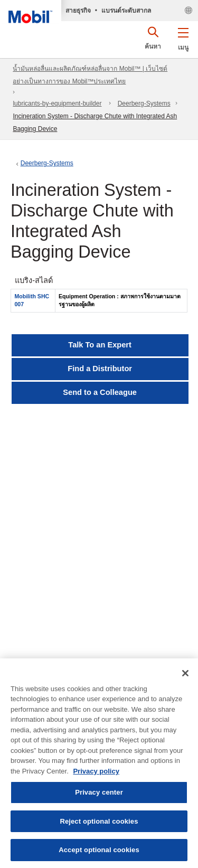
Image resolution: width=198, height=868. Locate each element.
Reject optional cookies (99, 821)
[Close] (185, 673)
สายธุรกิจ (78, 11)
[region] (99, 763)
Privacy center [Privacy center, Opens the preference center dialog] (99, 792)
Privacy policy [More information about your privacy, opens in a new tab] (96, 771)
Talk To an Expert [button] (100, 345)
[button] (183, 37)
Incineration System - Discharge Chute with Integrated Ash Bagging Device (95, 122)
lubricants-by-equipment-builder (57, 103)
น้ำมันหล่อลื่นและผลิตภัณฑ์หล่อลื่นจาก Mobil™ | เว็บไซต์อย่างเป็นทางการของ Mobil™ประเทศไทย (90, 75)
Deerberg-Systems (144, 103)
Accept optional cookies (99, 850)
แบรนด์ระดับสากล (126, 11)
